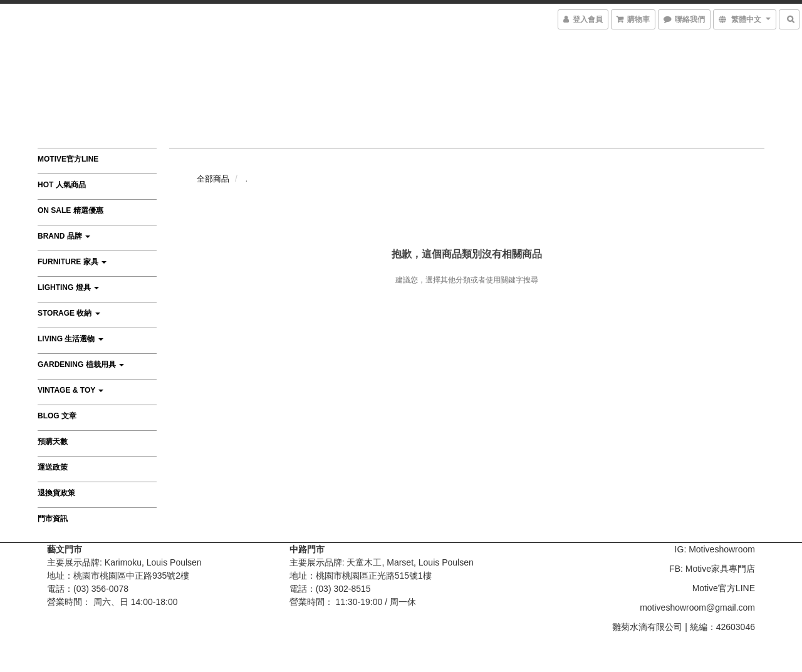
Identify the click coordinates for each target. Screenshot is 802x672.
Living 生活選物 (70, 339)
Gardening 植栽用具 (81, 364)
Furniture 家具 (72, 262)
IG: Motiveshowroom (715, 549)
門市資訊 (53, 519)
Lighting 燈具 (68, 287)
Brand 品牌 (64, 236)
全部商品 (213, 179)
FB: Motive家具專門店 (712, 569)
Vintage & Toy (70, 390)
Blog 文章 (57, 416)
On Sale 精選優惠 (70, 210)
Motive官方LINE (68, 159)
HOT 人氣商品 (62, 185)
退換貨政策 (56, 493)
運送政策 (53, 467)
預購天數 (53, 442)
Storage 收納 (69, 313)
